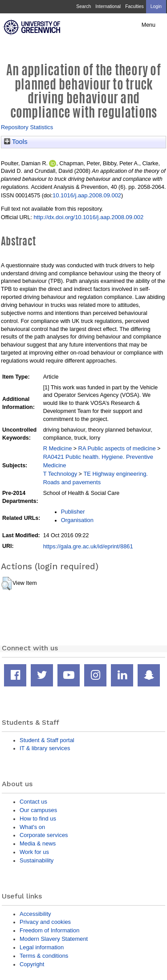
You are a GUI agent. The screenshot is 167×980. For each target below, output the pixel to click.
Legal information (42, 947)
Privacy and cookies (45, 922)
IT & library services (45, 748)
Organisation (77, 520)
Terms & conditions (44, 956)
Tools (16, 142)
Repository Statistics (27, 127)
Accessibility (35, 914)
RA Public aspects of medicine (117, 448)
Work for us (34, 852)
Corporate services (44, 835)
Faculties (134, 6)
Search (83, 6)
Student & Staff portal (47, 740)
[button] (6, 584)
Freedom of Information (49, 930)
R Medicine (58, 448)
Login (156, 6)
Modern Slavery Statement (54, 939)
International (108, 6)
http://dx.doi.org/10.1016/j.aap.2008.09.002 (88, 217)
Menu (149, 25)
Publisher (73, 512)
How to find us (38, 819)
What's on (32, 827)
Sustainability (37, 860)
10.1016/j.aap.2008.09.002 (87, 195)
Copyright (32, 964)
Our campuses (38, 810)
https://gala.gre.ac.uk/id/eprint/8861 (88, 546)
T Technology (60, 474)
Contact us (33, 802)
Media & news (38, 843)
